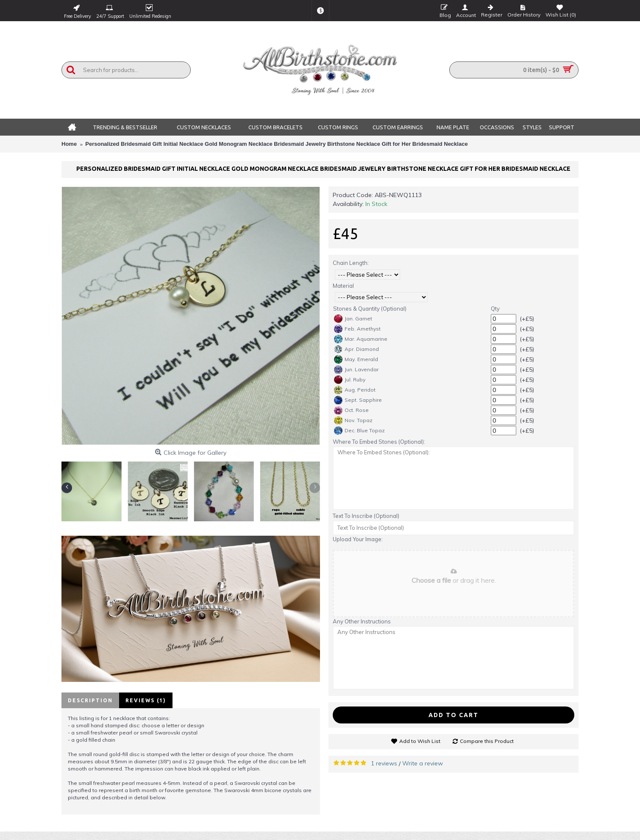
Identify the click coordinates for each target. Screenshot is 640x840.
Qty (495, 309)
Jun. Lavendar (356, 370)
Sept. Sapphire (358, 400)
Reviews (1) (146, 700)
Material (343, 286)
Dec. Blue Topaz (359, 431)
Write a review (423, 763)
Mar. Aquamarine (361, 339)
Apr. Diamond (356, 349)
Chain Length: (351, 263)
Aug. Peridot (355, 390)
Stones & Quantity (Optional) (370, 309)
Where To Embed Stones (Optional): (379, 442)
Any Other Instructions (362, 621)
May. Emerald (356, 359)
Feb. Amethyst (357, 329)
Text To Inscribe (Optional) (366, 516)
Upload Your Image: (358, 539)
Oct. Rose (351, 410)
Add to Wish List (420, 741)
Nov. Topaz (353, 420)
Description (90, 700)
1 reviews (384, 763)
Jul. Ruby (350, 380)
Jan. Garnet (353, 319)
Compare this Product (487, 741)
